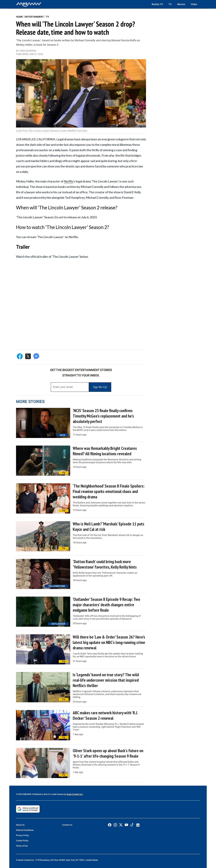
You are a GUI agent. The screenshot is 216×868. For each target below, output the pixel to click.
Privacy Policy (22, 835)
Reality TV (157, 4)
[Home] (29, 4)
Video (194, 4)
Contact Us (67, 825)
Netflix (69, 181)
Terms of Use (22, 846)
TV (170, 4)
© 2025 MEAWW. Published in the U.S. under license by (41, 794)
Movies (181, 4)
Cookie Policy (22, 841)
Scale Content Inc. (75, 794)
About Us (20, 825)
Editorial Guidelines (25, 830)
